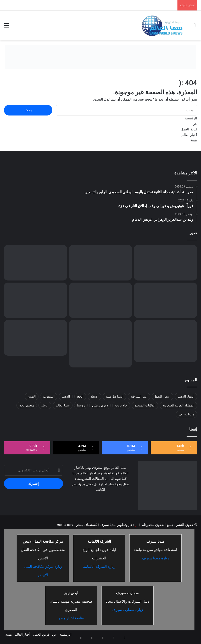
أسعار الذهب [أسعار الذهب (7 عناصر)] (186, 397)
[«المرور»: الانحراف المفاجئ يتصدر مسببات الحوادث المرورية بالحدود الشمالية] (101, 344)
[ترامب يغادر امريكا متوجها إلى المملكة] (101, 263)
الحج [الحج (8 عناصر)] (80, 397)
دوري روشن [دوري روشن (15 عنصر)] (100, 405)
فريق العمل (189, 129)
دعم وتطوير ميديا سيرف (116, 525)
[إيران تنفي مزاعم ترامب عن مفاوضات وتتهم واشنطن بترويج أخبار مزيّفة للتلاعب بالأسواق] (35, 338)
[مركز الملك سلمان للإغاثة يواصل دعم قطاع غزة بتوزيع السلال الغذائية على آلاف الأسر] (101, 300)
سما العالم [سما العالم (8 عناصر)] (63, 405)
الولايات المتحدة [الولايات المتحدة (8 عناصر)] (145, 405)
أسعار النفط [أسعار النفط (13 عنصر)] (163, 397)
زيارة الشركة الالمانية (99, 566)
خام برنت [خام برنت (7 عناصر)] (121, 405)
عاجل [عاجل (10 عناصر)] (45, 405)
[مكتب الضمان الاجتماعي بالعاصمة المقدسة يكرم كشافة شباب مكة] (166, 341)
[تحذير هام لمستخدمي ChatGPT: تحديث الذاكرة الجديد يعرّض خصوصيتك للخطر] (35, 300)
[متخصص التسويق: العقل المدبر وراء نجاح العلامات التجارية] (35, 263)
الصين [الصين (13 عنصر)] (32, 397)
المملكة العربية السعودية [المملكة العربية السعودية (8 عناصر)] (178, 405)
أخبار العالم (189, 135)
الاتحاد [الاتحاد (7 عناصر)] (94, 397)
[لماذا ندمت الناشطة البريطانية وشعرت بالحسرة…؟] (166, 263)
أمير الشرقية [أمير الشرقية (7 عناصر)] (139, 397)
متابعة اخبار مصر (71, 618)
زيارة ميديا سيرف (156, 558)
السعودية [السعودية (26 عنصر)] (49, 397)
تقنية (194, 140)
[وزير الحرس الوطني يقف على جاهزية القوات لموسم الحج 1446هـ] (166, 300)
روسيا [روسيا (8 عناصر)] (81, 405)
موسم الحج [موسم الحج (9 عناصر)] (27, 405)
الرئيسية (191, 118)
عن (195, 124)
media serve (66, 525)
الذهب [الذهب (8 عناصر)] (66, 397)
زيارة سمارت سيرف (127, 610)
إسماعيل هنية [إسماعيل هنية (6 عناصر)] (115, 397)
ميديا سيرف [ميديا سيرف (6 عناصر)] (186, 414)
